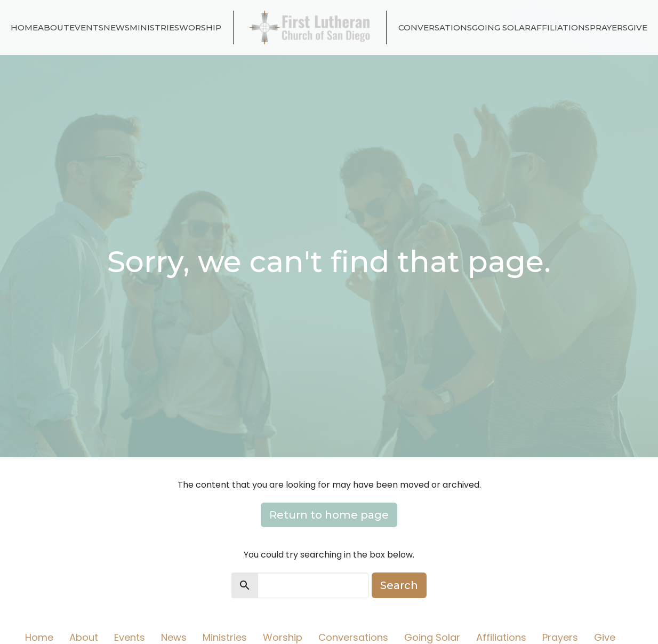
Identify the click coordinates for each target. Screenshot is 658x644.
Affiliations (560, 27)
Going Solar (501, 27)
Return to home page (329, 515)
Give (637, 27)
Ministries (154, 27)
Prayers (609, 27)
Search (399, 585)
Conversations (435, 27)
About (54, 27)
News (117, 27)
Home (24, 27)
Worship (200, 27)
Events (86, 27)
